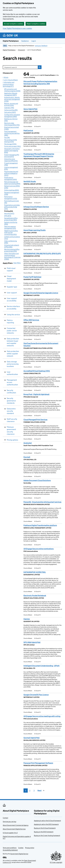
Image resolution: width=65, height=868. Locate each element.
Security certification (11, 392)
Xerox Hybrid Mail (30, 109)
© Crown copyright (56, 862)
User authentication (12, 373)
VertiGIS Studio (30, 181)
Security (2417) (9, 213)
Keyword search (11, 67)
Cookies (21, 848)
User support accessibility (12, 300)
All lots (6, 77)
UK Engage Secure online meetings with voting (42, 716)
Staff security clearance (12, 420)
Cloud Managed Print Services (35, 420)
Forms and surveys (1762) (12, 146)
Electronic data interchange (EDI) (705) (12, 124)
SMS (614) (8, 216)
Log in (34, 41)
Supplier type (12, 287)
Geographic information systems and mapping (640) (12, 151)
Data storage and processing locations (13, 364)
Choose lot (21, 50)
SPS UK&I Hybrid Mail (32, 642)
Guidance (25, 41)
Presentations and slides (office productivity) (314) (12, 207)
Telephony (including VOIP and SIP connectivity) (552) (11, 233)
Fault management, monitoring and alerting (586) (12, 133)
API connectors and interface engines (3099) (12, 90)
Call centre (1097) (10, 112)
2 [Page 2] (30, 791)
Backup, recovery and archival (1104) (11, 104)
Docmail (27, 457)
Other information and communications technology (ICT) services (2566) (12, 256)
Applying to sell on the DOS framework (46, 824)
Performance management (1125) (11, 198)
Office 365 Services (31, 320)
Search (40, 67)
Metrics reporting (10, 321)
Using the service (13, 315)
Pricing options (12, 440)
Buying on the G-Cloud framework (45, 828)
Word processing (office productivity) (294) (12, 250)
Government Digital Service (19, 854)
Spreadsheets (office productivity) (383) (11, 219)
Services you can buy (9, 822)
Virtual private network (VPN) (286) (12, 246)
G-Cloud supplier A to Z (10, 833)
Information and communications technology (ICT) (9, 84)
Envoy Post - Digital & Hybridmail (36, 394)
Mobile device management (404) (10, 179)
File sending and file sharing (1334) (11, 141)
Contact (5, 818)
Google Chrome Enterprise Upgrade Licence (41, 293)
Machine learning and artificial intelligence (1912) (11, 173)
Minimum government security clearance (11, 431)
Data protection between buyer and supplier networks (13, 342)
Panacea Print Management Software (38, 763)
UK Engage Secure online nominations (39, 549)
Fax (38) (7, 138)
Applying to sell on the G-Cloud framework (47, 821)
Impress (27, 619)
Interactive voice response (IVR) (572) (11, 160)
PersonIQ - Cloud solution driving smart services (42, 502)
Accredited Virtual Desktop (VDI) (37, 371)
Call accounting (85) (11, 110)
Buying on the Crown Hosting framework (47, 836)
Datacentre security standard (11, 411)
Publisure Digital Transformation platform (40, 525)
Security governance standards (11, 401)
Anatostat (28, 443)
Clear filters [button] (17, 263)
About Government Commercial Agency (16, 825)
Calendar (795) (9, 108)
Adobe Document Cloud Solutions (37, 480)
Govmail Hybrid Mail (32, 738)
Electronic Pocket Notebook (35, 596)
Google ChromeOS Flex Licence (36, 695)
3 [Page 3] (34, 791)
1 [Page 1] (26, 791)
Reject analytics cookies (36, 24)
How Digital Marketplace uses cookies (17, 28)
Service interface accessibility (13, 308)
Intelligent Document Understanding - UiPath (41, 666)
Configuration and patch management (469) (12, 116)
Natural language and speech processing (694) (12, 183)
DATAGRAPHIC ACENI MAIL (35, 572)
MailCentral (28, 131)
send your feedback (41, 46)
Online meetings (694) (12, 190)
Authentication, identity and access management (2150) (12, 99)
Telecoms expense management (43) (10, 227)
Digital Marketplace (11, 41)
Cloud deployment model (11, 279)
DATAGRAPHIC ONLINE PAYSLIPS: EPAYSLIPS (42, 254)
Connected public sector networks (12, 331)
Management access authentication (12, 382)
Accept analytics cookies (13, 24)
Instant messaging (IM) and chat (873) (12, 156)
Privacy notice (30, 848)
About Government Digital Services (14, 829)
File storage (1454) (10, 144)
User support (12, 293)
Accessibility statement (10, 850)
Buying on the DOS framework (44, 832)
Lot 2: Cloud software (11, 80)
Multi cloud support (11, 269)
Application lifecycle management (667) (11, 94)
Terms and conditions (10, 848)
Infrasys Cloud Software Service (36, 207)
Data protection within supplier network (13, 354)
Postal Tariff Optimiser (32, 277)
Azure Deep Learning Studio (35, 230)
